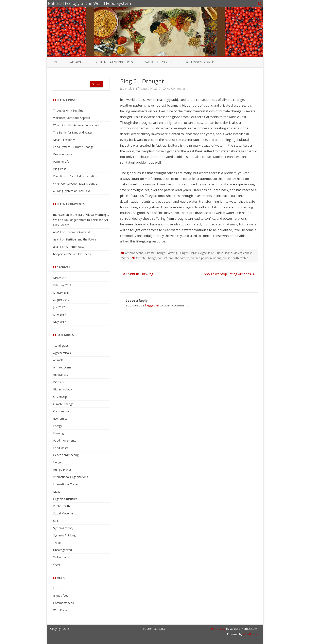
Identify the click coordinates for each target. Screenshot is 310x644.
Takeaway (76, 62)
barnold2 (128, 88)
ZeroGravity (218, 629)
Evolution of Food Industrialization (75, 176)
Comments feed (64, 603)
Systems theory (63, 528)
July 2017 (59, 307)
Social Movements (65, 513)
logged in (152, 305)
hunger (195, 258)
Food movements (65, 440)
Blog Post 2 (61, 169)
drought (174, 258)
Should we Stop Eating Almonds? (229, 274)
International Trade (65, 484)
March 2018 (61, 278)
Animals (58, 360)
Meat (57, 492)
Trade (57, 543)
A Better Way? (75, 247)
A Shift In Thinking (138, 274)
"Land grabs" (61, 346)
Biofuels (58, 382)
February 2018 (62, 285)
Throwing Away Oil (78, 232)
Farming (172, 253)
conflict (162, 258)
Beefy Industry (62, 154)
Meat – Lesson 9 (64, 140)
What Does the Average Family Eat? (76, 125)
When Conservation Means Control (76, 184)
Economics (60, 418)
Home (54, 62)
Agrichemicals (62, 353)
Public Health (224, 253)
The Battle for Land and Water (73, 132)
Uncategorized (62, 550)
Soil (55, 521)
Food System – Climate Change (73, 147)
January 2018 (61, 292)
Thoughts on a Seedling (68, 110)
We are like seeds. (80, 254)
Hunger (183, 253)
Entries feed (61, 596)
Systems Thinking (64, 535)
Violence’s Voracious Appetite (72, 118)
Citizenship (60, 397)
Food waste (61, 448)
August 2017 (61, 300)
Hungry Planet (62, 470)
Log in (57, 588)
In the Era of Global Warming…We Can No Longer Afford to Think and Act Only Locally (81, 220)
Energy (58, 426)
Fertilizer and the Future (81, 239)
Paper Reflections (158, 62)
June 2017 (60, 314)
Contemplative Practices (114, 62)
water (244, 258)
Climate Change (155, 253)
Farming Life (61, 162)
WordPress (250, 634)
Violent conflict (243, 253)
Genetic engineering (66, 455)
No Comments (176, 88)
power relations (211, 258)
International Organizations (71, 477)
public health (231, 258)
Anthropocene (134, 253)
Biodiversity (61, 375)
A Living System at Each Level (72, 191)
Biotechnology (62, 389)
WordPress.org (63, 610)
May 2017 (60, 322)
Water (125, 258)
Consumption (62, 411)
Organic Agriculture (202, 253)
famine (185, 258)
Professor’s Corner (199, 62)
